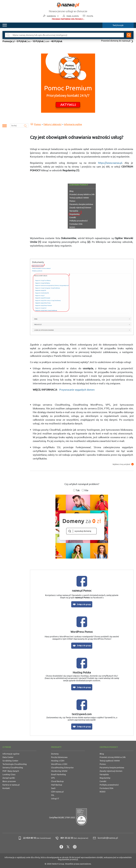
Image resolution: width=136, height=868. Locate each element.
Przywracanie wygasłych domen (77, 390)
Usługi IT (55, 798)
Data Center (8, 757)
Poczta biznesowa (59, 757)
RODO (103, 792)
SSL (53, 795)
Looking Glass (9, 774)
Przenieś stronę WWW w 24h (113, 757)
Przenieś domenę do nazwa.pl (116, 41)
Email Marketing (58, 774)
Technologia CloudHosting (15, 764)
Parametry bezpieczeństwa (112, 768)
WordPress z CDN (59, 764)
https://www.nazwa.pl (110, 163)
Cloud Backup (57, 781)
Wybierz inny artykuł (123, 464)
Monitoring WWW (59, 771)
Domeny (55, 754)
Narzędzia (53, 16)
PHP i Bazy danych (11, 771)
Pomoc (103, 764)
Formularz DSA (106, 788)
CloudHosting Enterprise (62, 768)
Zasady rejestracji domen (111, 771)
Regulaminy (105, 778)
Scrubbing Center (10, 761)
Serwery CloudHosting (13, 768)
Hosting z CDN (58, 761)
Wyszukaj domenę (129, 35)
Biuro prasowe (9, 781)
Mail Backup (57, 785)
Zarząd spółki (9, 778)
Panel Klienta (73, 16)
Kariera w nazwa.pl (11, 785)
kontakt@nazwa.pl (108, 838)
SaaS (53, 788)
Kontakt (6, 788)
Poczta (90, 16)
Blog (102, 754)
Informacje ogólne (11, 754)
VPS (53, 778)
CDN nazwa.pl (57, 792)
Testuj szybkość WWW (110, 761)
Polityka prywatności (109, 785)
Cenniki (103, 781)
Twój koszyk (118, 25)
